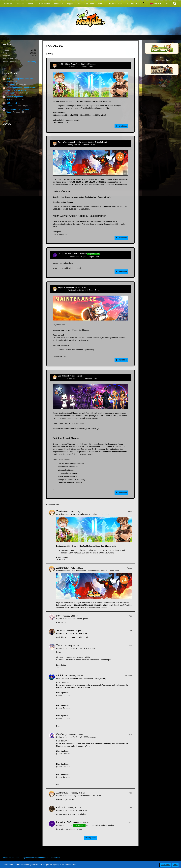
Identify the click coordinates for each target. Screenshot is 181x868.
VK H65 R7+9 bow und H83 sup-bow (72, 254)
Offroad (61, 807)
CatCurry (61, 734)
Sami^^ (9, 106)
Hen (8, 99)
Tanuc (9, 112)
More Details (166, 865)
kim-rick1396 (63, 257)
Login (167, 3)
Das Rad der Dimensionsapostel (71, 376)
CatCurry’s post (67, 679)
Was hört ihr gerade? (15, 97)
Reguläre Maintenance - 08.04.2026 (72, 287)
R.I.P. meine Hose (13, 103)
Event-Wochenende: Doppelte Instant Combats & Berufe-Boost (82, 142)
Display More (90, 838)
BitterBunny (32, 62)
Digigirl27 (62, 675)
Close (175, 865)
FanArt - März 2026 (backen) (18, 110)
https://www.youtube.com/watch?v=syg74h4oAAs (75, 429)
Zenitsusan (11, 84)
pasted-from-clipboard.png (63, 263)
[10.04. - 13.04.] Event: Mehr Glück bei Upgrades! (77, 64)
